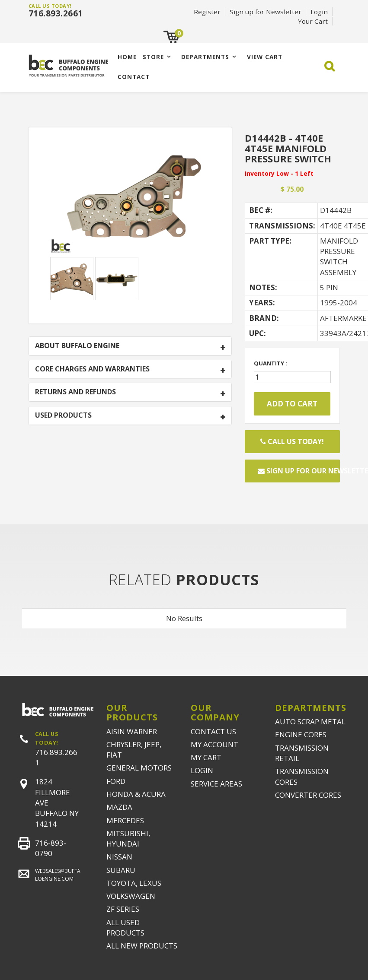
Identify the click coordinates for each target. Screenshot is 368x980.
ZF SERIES (123, 909)
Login (319, 12)
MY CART (206, 757)
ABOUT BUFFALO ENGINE (77, 346)
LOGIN (202, 770)
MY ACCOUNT (214, 744)
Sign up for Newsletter (266, 12)
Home (127, 57)
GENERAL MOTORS (139, 768)
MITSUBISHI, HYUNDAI (128, 839)
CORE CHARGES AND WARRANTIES (92, 369)
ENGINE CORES (301, 734)
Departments (205, 57)
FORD (116, 781)
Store (153, 57)
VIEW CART (265, 57)
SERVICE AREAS (216, 784)
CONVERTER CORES (308, 795)
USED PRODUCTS (63, 415)
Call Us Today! (292, 441)
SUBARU (121, 870)
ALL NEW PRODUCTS (142, 946)
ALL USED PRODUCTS (125, 928)
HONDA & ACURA (136, 794)
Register (207, 12)
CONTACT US (213, 731)
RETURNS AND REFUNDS (75, 392)
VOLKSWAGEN (131, 896)
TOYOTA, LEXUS (134, 883)
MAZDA (119, 807)
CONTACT (134, 77)
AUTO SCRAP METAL (310, 722)
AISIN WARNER (132, 731)
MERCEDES (125, 820)
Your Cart (313, 21)
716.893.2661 (56, 13)
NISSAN (119, 857)
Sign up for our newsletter (299, 471)
